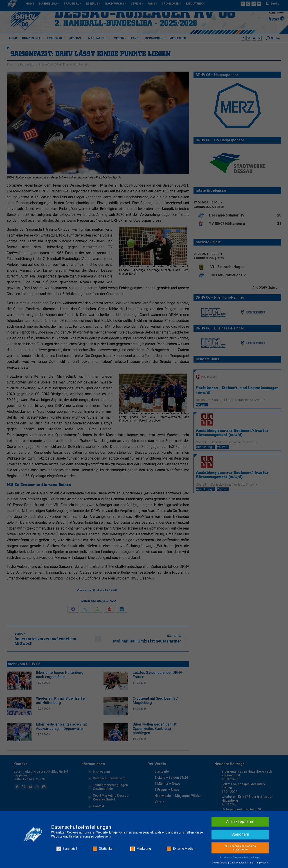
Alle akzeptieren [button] (240, 860)
